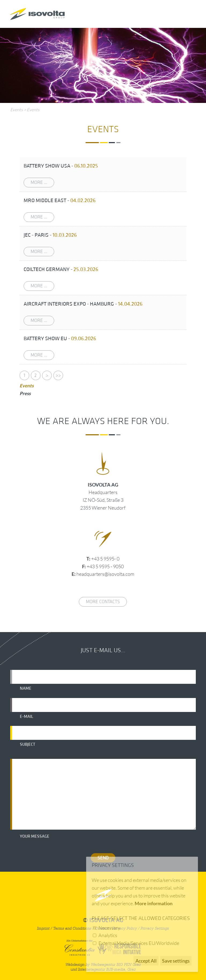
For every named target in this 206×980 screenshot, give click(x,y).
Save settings (176, 961)
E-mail (27, 717)
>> (58, 375)
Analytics (108, 935)
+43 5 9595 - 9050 (105, 566)
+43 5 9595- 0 (105, 559)
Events (16, 110)
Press (25, 393)
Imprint (43, 928)
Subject (27, 744)
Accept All (146, 961)
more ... (39, 182)
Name (26, 688)
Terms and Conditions (72, 928)
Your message (35, 836)
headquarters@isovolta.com (105, 574)
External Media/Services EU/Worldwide (139, 943)
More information (154, 903)
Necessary (109, 928)
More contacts (103, 602)
